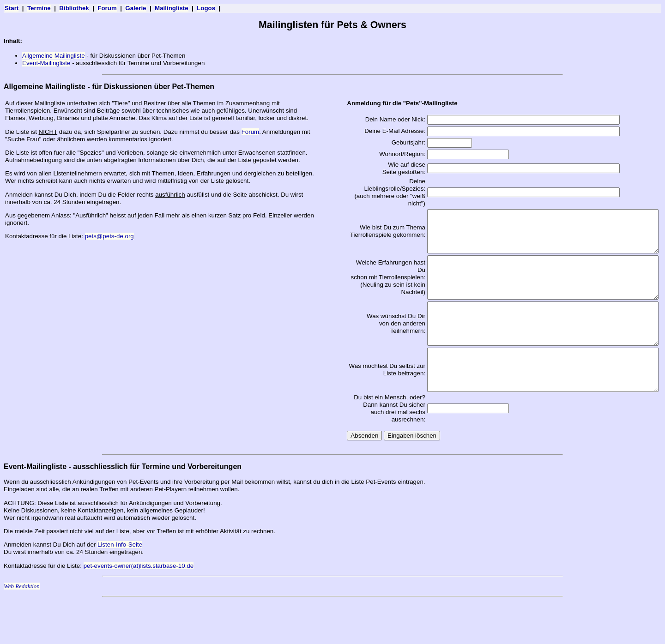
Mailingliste (172, 8)
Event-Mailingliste (46, 63)
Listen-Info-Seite (120, 585)
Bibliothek (74, 8)
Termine (39, 8)
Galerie (136, 8)
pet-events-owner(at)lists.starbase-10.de (139, 606)
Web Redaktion (22, 627)
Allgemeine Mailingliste (54, 56)
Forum (107, 8)
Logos (206, 8)
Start (12, 8)
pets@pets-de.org (109, 236)
